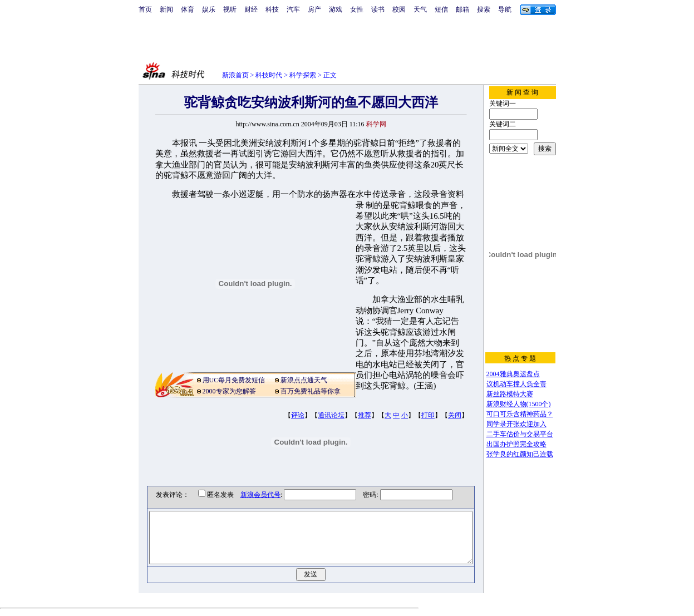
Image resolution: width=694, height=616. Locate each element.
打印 (428, 415)
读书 (378, 9)
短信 (441, 9)
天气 (420, 9)
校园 (399, 9)
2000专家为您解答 (229, 391)
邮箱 (462, 9)
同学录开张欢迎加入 (516, 424)
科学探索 (303, 75)
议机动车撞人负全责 (516, 384)
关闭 (455, 415)
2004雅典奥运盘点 (513, 374)
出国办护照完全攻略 (516, 444)
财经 (251, 9)
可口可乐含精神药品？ (520, 414)
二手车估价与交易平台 (520, 434)
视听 (230, 9)
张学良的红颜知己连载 (520, 454)
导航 (505, 9)
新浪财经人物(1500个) (519, 404)
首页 (145, 9)
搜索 (484, 9)
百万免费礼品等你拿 (311, 391)
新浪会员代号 (253, 495)
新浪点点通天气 (304, 380)
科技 (272, 9)
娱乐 (209, 9)
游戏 (336, 9)
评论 (298, 415)
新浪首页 (235, 75)
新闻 (166, 9)
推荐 (365, 415)
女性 (357, 9)
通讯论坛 (331, 415)
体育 (188, 9)
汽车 (293, 9)
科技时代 (269, 75)
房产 (314, 9)
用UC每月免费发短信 (234, 380)
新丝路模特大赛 (510, 394)
